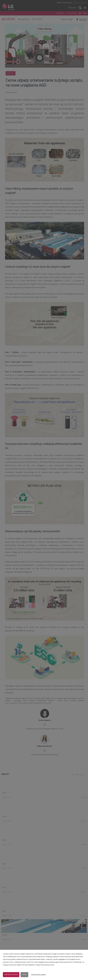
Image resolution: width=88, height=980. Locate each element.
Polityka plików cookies (38, 975)
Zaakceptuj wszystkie (11, 975)
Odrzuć (24, 975)
